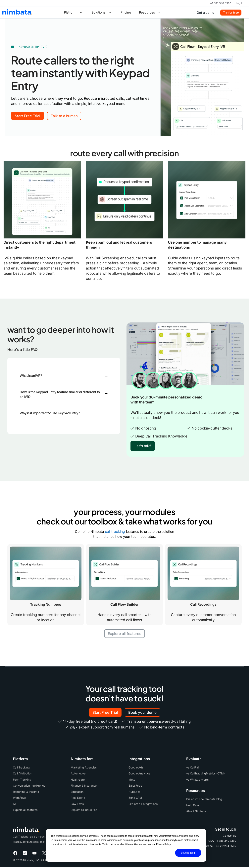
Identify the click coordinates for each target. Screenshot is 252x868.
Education (77, 792)
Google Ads (136, 767)
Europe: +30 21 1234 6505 (220, 846)
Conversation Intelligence (29, 785)
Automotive (78, 773)
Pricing (126, 12)
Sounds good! (188, 853)
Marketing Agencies (84, 767)
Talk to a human (64, 116)
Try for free (231, 12)
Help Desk (193, 805)
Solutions (102, 13)
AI (14, 804)
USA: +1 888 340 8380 (222, 841)
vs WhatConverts (197, 780)
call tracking (115, 532)
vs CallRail (193, 767)
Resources (151, 13)
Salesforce (135, 785)
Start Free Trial (27, 116)
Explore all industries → (86, 810)
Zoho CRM (135, 798)
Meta (132, 780)
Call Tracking (21, 767)
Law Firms (77, 804)
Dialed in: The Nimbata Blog (204, 799)
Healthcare (78, 780)
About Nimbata (196, 811)
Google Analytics (139, 773)
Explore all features (124, 634)
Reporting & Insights (26, 792)
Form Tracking (22, 780)
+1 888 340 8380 (221, 3)
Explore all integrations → (145, 804)
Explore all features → (27, 810)
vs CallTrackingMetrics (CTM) (205, 773)
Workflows (20, 798)
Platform (74, 13)
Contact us (229, 836)
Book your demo (142, 712)
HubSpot (134, 792)
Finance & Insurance (84, 785)
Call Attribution (23, 773)
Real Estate (78, 798)
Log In (240, 3)
